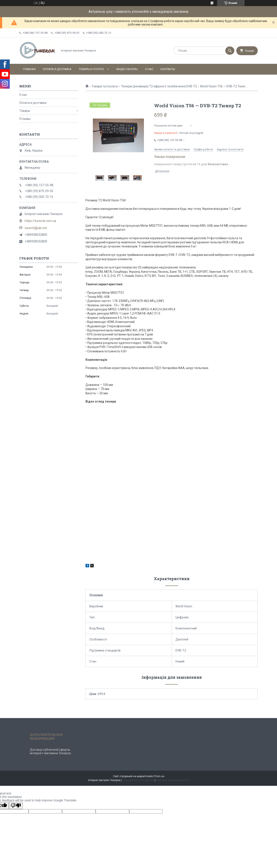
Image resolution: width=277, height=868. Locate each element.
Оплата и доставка (57, 69)
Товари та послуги (105, 86)
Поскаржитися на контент (138, 780)
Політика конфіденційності (173, 780)
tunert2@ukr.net (36, 228)
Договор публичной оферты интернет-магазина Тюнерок (50, 751)
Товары (25, 111)
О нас (149, 69)
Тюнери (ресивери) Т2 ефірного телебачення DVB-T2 (159, 86)
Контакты (168, 69)
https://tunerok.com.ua (40, 221)
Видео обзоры (127, 69)
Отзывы (25, 119)
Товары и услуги (91, 69)
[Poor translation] (16, 806)
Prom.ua (159, 776)
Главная (29, 69)
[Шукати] (230, 51)
